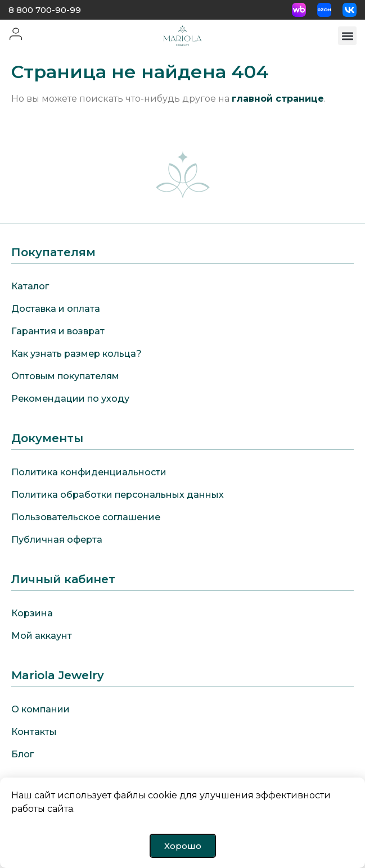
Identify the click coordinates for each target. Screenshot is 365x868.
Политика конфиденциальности (89, 472)
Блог (22, 754)
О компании (40, 709)
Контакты (34, 732)
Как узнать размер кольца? (76, 354)
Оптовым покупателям (65, 376)
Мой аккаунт (42, 636)
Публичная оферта (57, 540)
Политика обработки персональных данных (118, 495)
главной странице (278, 99)
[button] (347, 36)
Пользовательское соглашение (86, 517)
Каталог (30, 286)
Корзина (32, 613)
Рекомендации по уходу (70, 399)
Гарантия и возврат (58, 331)
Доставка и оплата (56, 309)
